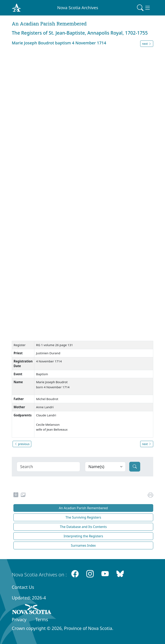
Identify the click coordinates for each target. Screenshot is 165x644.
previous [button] (22, 444)
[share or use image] (23, 495)
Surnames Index (83, 545)
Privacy (19, 619)
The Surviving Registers (83, 517)
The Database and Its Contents (83, 527)
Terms (42, 619)
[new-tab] (16, 495)
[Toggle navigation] (144, 8)
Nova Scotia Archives (78, 8)
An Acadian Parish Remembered (83, 508)
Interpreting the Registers (83, 536)
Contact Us (23, 587)
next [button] (147, 44)
